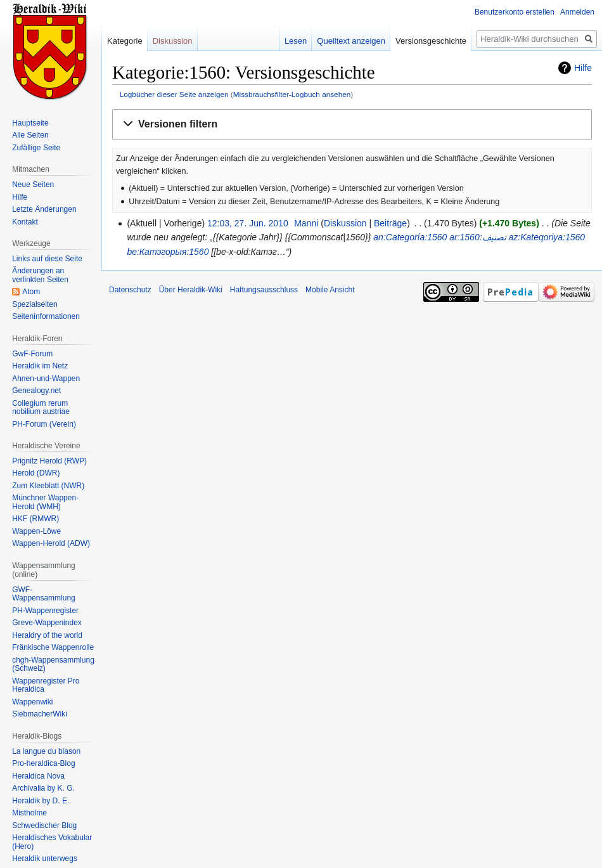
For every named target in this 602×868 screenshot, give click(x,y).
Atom (31, 292)
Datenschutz (130, 290)
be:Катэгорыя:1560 (168, 252)
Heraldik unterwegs (45, 858)
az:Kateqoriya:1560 (547, 237)
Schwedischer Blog (44, 826)
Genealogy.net (36, 391)
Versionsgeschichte (431, 41)
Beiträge (390, 223)
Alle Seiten (30, 135)
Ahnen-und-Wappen (46, 379)
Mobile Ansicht (330, 290)
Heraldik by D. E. (41, 801)
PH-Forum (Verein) (44, 424)
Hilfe (583, 68)
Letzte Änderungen (44, 209)
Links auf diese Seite (47, 259)
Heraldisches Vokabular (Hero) (52, 842)
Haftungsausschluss (264, 290)
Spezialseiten (35, 304)
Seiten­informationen (46, 316)
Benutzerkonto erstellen (515, 12)
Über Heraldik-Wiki (191, 290)
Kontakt (25, 222)
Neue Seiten (33, 185)
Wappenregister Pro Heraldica (46, 685)
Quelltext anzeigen (351, 41)
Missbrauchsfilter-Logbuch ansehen (292, 94)
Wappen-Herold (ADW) (51, 543)
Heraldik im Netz (40, 366)
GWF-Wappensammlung (44, 594)
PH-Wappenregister (45, 611)
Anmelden (577, 12)
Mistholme (29, 813)
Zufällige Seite (36, 148)
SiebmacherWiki (40, 714)
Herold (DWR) (36, 473)
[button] (352, 125)
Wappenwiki (32, 702)
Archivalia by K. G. (43, 788)
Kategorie (125, 41)
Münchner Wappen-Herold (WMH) (45, 502)
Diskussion (345, 223)
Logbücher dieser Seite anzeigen (174, 94)
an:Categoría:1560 (410, 237)
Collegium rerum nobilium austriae (41, 408)
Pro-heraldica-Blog (43, 763)
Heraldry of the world (47, 635)
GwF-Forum (32, 354)
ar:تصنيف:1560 (477, 237)
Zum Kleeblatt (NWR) (48, 486)
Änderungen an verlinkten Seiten (40, 275)
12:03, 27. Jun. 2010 (248, 223)
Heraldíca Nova (38, 776)
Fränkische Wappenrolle (53, 647)
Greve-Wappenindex (47, 623)
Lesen (296, 41)
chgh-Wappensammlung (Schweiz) (53, 664)
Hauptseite (30, 123)
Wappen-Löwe (36, 531)
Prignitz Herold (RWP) (49, 461)
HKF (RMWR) (35, 519)
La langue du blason (46, 751)
